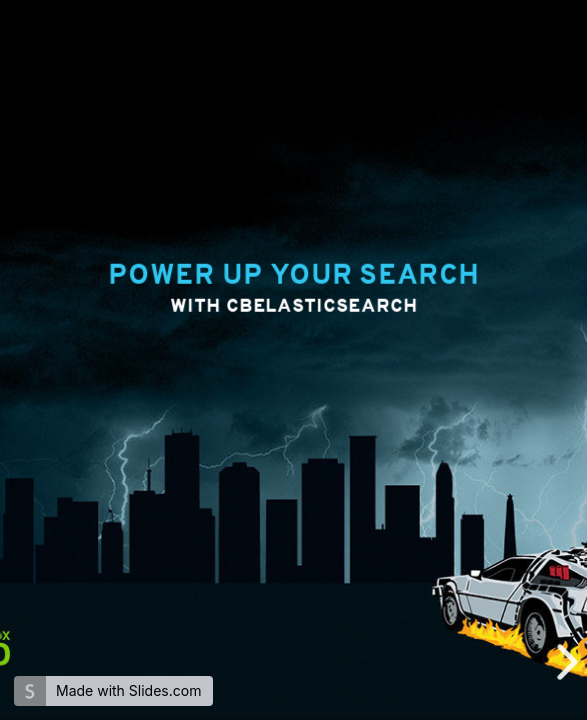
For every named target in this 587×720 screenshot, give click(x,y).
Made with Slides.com (128, 690)
